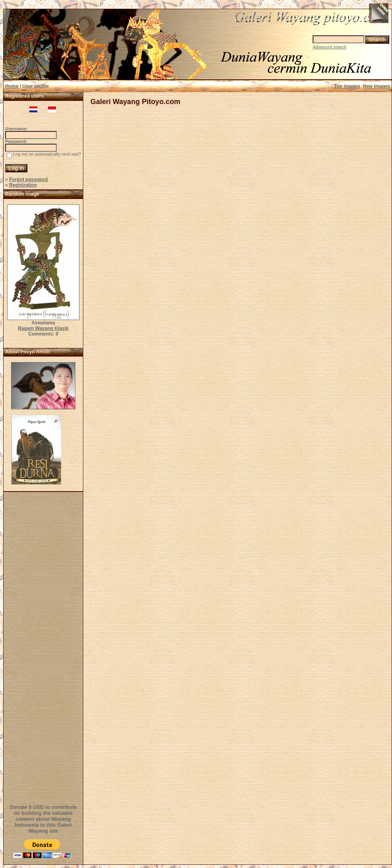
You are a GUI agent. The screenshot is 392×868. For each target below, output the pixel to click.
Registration (23, 185)
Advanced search (330, 47)
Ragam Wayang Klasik (43, 328)
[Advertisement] (44, 647)
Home (12, 86)
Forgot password (28, 179)
